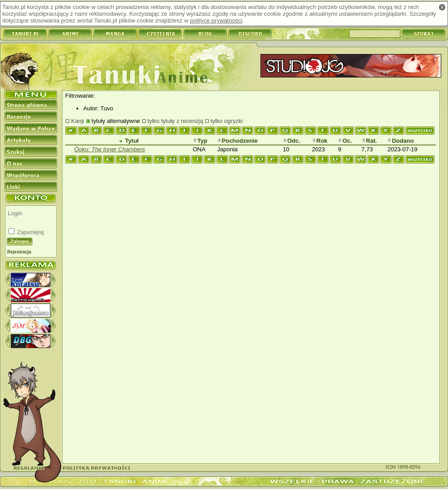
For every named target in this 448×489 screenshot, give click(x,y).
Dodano (400, 141)
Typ (200, 141)
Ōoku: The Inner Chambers (110, 149)
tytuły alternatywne (116, 121)
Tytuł (129, 141)
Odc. (292, 141)
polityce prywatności (216, 20)
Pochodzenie (237, 141)
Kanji (78, 121)
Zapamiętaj (30, 232)
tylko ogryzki (227, 121)
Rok (320, 141)
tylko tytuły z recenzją (175, 121)
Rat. (370, 141)
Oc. (345, 141)
